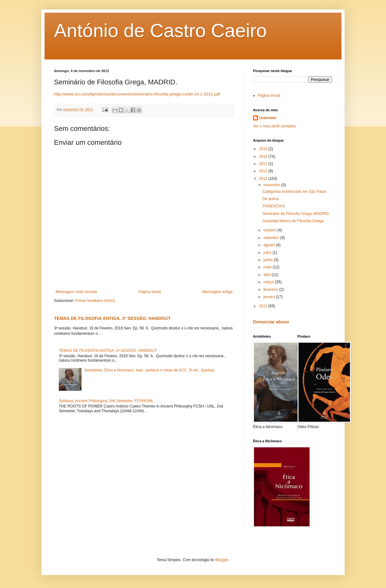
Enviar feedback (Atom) (95, 301)
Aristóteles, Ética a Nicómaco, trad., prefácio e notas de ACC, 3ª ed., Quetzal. (150, 370)
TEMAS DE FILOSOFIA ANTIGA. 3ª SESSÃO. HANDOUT (112, 318)
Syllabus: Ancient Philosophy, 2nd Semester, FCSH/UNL (106, 401)
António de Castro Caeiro (160, 31)
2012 (264, 179)
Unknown (268, 118)
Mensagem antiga (217, 292)
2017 (264, 164)
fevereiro (271, 290)
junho (269, 260)
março (269, 282)
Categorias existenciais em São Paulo (294, 192)
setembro (272, 238)
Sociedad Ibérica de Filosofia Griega (293, 221)
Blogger (222, 560)
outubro (270, 230)
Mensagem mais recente (76, 292)
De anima (271, 199)
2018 (264, 156)
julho (268, 253)
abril (268, 275)
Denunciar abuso (271, 322)
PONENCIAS (274, 206)
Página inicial (150, 292)
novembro (272, 185)
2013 (264, 171)
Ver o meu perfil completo (274, 126)
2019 (264, 149)
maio (268, 267)
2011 (264, 306)
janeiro (270, 297)
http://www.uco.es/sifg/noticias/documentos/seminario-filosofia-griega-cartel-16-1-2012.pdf (137, 94)
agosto (270, 245)
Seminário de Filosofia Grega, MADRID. (296, 214)
